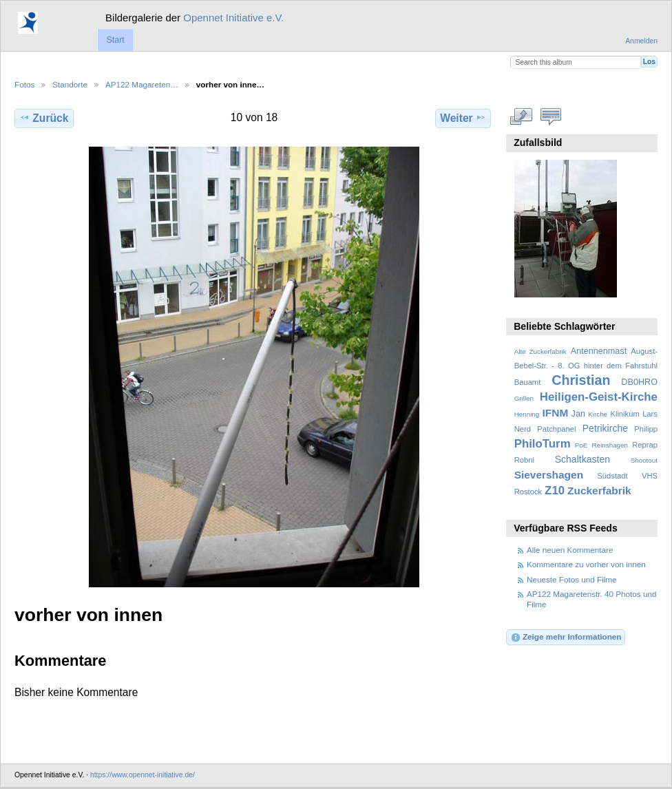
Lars (650, 414)
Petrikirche (605, 428)
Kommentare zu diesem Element (551, 116)
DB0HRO (639, 382)
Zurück (44, 118)
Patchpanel (556, 429)
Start (115, 40)
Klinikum (624, 414)
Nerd (523, 429)
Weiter (463, 118)
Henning (527, 414)
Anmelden (641, 41)
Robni (524, 460)
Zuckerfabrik (599, 491)
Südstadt (612, 476)
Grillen (524, 398)
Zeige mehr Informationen (566, 638)
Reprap (645, 445)
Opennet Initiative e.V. (233, 18)
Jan (578, 414)
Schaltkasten (582, 459)
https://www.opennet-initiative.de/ (143, 775)
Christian (581, 380)
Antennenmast (599, 351)
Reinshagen (610, 445)
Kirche (598, 414)
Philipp (646, 429)
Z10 (555, 491)
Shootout (644, 460)
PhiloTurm (543, 444)
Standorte (70, 84)
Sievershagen (549, 475)
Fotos (24, 84)
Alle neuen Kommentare (570, 550)
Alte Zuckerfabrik (540, 351)
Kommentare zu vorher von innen (586, 564)
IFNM (556, 413)
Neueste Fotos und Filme (572, 579)
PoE (581, 445)
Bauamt (528, 382)
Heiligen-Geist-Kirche (599, 397)
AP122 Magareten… (142, 84)
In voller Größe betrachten (522, 116)
